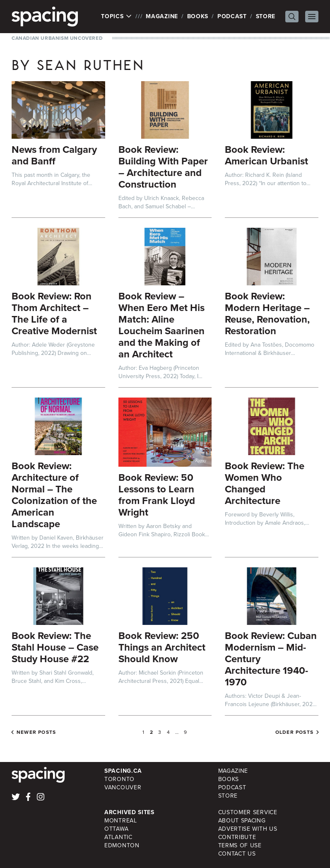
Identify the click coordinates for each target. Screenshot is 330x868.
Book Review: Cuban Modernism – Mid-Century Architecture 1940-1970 (271, 659)
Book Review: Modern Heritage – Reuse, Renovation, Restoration (267, 313)
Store (266, 16)
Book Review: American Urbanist (266, 155)
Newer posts (36, 732)
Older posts (294, 732)
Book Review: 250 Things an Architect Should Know (162, 647)
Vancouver (123, 787)
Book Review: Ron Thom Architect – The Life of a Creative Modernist (54, 313)
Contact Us (237, 854)
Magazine (162, 16)
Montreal (121, 821)
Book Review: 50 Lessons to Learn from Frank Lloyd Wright (157, 495)
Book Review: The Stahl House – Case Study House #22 (55, 647)
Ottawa (116, 829)
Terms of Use (240, 845)
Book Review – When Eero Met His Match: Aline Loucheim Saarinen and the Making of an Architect (161, 325)
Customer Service (248, 812)
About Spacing (242, 821)
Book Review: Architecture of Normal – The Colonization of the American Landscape (54, 495)
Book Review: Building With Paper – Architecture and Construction (163, 167)
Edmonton (122, 845)
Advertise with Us (248, 829)
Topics (117, 17)
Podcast (232, 16)
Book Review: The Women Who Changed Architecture (265, 483)
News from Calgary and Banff (54, 155)
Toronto (119, 779)
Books (198, 16)
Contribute (237, 837)
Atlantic (118, 837)
